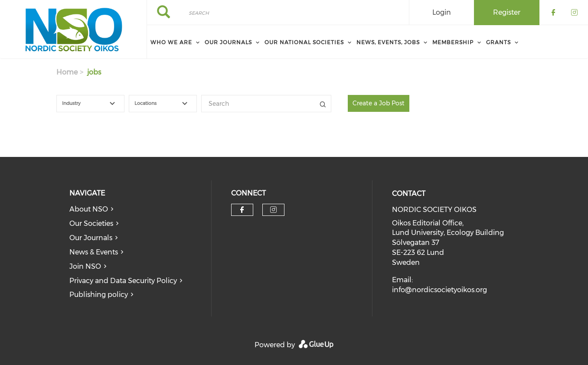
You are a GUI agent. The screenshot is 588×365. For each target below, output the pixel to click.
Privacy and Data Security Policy (123, 281)
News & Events (94, 252)
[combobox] (90, 104)
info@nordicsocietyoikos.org (439, 290)
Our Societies (91, 223)
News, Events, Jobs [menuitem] (388, 42)
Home (67, 72)
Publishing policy (99, 295)
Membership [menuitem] (453, 42)
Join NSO (85, 266)
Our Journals (91, 238)
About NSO (89, 209)
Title (323, 104)
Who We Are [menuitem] (171, 42)
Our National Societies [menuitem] (304, 42)
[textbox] (96, 104)
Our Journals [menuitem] (228, 42)
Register (507, 12)
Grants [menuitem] (498, 42)
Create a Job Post (379, 103)
